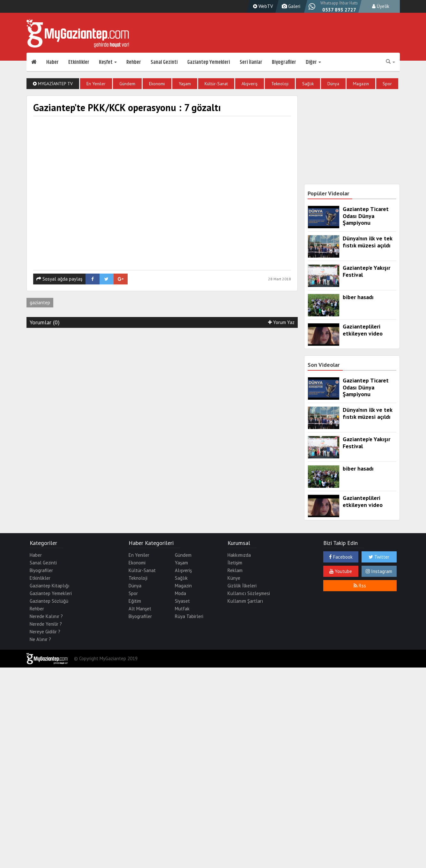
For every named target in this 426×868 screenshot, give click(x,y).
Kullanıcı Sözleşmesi (249, 593)
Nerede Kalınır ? (46, 616)
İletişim (235, 563)
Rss (360, 586)
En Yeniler (96, 84)
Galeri (290, 6)
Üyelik (381, 6)
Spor (387, 84)
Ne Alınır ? (40, 639)
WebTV (262, 6)
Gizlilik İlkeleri (242, 586)
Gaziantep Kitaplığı (49, 586)
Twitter (379, 557)
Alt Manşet (140, 609)
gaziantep (40, 302)
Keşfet (108, 62)
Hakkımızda (239, 555)
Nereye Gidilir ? (45, 632)
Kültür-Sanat (216, 84)
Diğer (313, 62)
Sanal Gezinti (164, 62)
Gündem (127, 84)
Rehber (134, 62)
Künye (234, 578)
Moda (180, 593)
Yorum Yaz (281, 322)
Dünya (333, 84)
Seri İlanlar (251, 62)
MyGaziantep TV (53, 84)
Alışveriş (250, 84)
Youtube (341, 571)
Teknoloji (280, 84)
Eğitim (135, 601)
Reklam (235, 570)
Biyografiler (284, 62)
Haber (52, 62)
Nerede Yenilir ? (46, 624)
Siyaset (182, 601)
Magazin (361, 84)
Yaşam (185, 84)
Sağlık (308, 84)
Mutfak (182, 609)
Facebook (341, 557)
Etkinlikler (79, 62)
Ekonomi (157, 84)
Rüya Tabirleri (189, 616)
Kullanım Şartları (245, 601)
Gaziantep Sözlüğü (49, 601)
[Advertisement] (352, 135)
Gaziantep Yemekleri (209, 62)
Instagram (379, 571)
